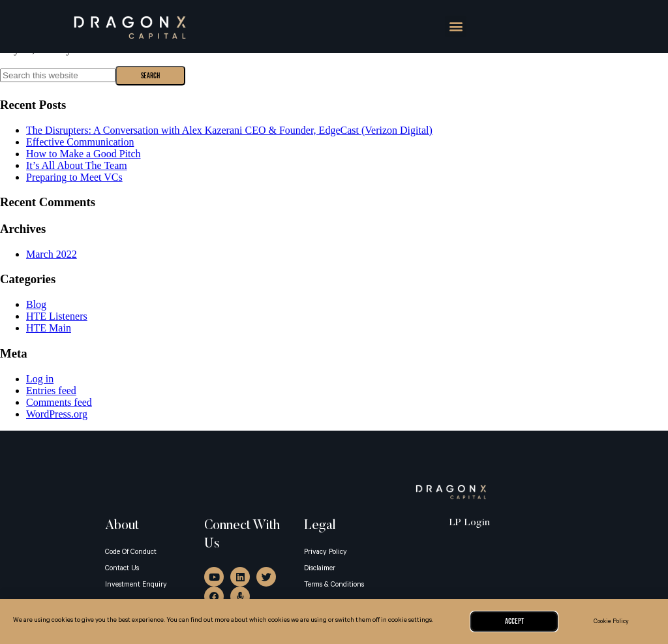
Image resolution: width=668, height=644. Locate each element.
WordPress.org (57, 414)
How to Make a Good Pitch (83, 154)
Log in (40, 379)
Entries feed (51, 391)
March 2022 (52, 254)
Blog (36, 304)
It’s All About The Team (77, 165)
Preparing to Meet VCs (74, 177)
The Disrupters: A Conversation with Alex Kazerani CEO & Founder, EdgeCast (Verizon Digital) (229, 130)
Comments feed (59, 402)
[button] (456, 26)
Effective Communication (80, 142)
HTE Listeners (57, 316)
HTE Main (49, 328)
